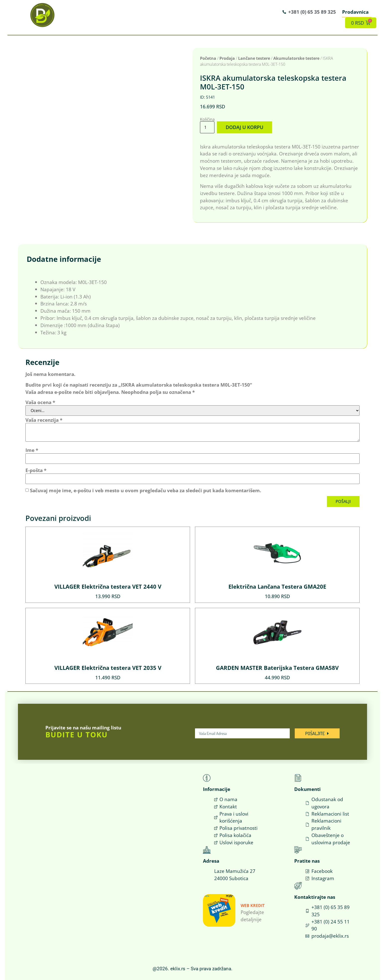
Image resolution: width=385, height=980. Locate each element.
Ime (32, 450)
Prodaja (227, 58)
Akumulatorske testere (296, 58)
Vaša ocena (40, 402)
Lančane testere (254, 58)
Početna (208, 58)
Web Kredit (253, 906)
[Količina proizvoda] (207, 127)
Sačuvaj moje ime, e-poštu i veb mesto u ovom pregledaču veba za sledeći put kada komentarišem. (145, 490)
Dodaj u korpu (244, 127)
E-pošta (36, 470)
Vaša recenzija (44, 420)
